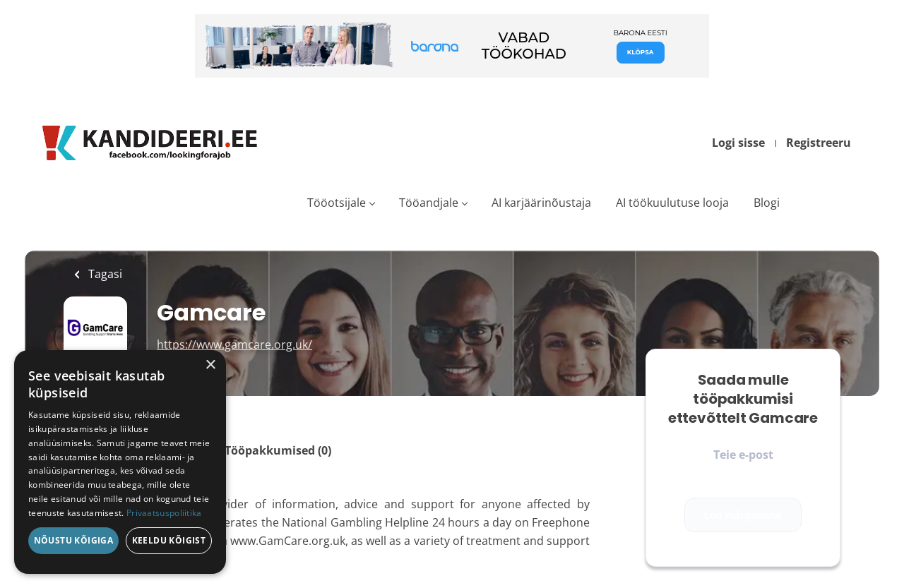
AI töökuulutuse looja (672, 203)
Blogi (767, 203)
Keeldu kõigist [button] (169, 540)
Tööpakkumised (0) (278, 450)
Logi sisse (738, 143)
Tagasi (104, 274)
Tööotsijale (337, 203)
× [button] (210, 365)
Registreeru (819, 143)
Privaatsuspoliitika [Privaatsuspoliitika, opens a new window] (164, 513)
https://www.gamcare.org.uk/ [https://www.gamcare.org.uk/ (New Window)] (234, 344)
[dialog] (120, 462)
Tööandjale (429, 203)
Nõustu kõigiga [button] (74, 540)
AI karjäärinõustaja (541, 203)
